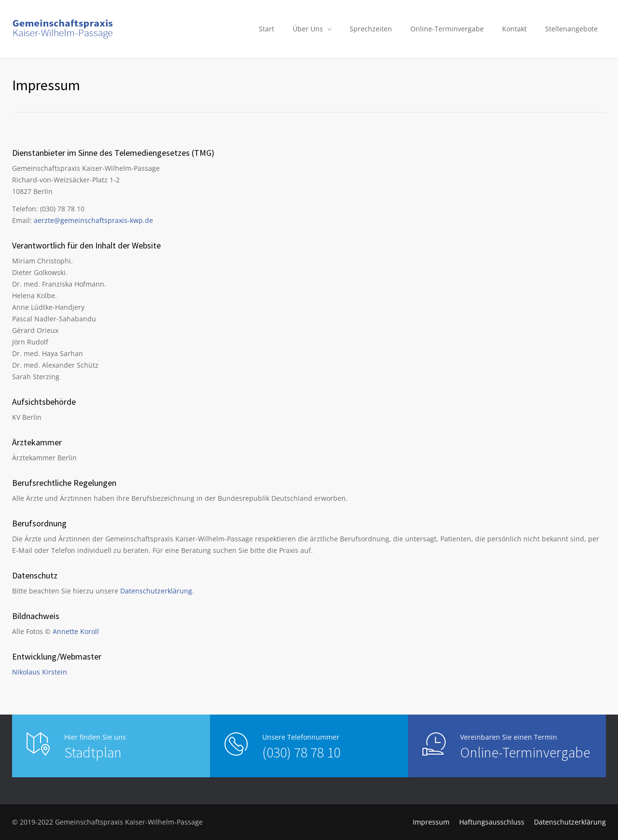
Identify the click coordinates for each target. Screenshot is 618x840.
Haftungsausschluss (492, 822)
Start (267, 29)
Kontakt (514, 29)
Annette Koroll (76, 631)
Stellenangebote (571, 29)
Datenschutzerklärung (156, 591)
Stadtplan (93, 752)
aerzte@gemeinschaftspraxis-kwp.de (93, 220)
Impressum (431, 822)
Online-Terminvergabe (447, 29)
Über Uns (308, 29)
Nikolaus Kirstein (40, 672)
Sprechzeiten (371, 29)
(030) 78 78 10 (301, 752)
